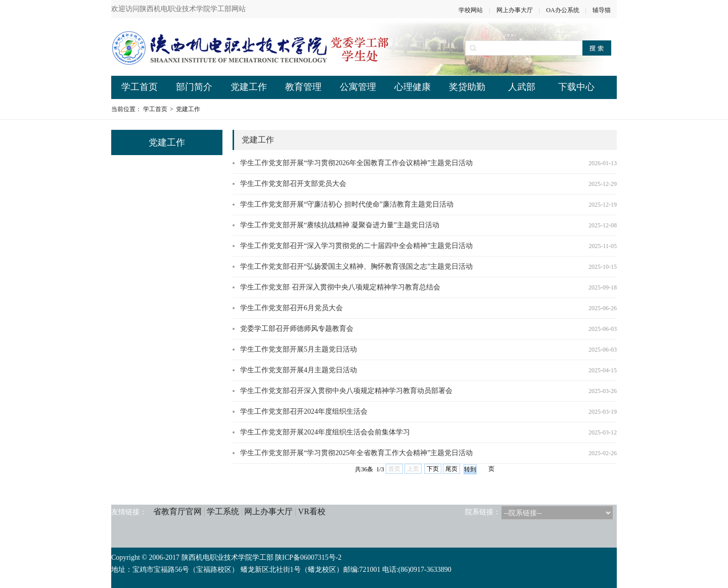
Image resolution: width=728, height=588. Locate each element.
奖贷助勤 (467, 87)
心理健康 (413, 87)
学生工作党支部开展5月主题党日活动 (299, 349)
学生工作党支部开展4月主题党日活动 (299, 370)
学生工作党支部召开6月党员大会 (291, 308)
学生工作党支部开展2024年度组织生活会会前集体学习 (325, 432)
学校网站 (471, 10)
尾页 (451, 469)
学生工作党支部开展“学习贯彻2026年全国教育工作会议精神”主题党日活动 (356, 163)
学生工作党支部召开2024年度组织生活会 (304, 411)
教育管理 (303, 87)
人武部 (522, 87)
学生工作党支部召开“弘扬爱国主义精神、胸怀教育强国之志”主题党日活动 (356, 266)
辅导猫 (602, 10)
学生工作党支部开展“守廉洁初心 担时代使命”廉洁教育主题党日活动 (347, 204)
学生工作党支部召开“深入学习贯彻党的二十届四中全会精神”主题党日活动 (356, 246)
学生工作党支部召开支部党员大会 (293, 184)
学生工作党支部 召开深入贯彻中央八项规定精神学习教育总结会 (340, 287)
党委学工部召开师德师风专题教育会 (297, 329)
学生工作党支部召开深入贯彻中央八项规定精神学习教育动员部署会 (346, 391)
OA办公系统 (562, 10)
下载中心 (576, 87)
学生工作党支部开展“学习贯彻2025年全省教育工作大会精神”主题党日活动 (356, 453)
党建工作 (249, 87)
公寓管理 (358, 87)
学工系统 (223, 511)
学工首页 (140, 87)
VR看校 (312, 511)
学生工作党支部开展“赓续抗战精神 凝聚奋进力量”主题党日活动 (340, 225)
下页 (433, 469)
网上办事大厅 (515, 10)
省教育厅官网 (177, 511)
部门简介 (194, 87)
